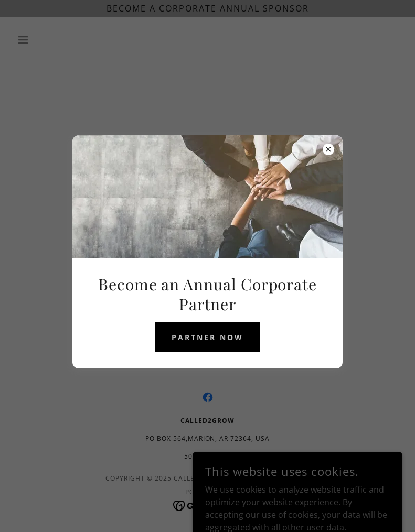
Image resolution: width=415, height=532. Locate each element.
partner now (207, 337)
